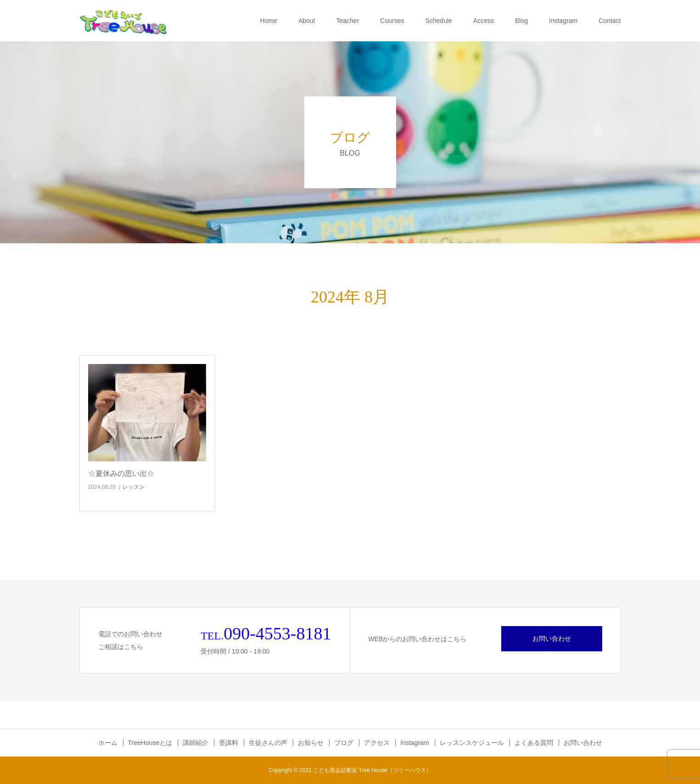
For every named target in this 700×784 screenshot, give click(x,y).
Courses (392, 21)
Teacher (348, 21)
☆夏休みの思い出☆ (121, 473)
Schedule (438, 21)
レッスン (134, 487)
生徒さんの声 (268, 743)
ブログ (344, 743)
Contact (610, 21)
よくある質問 (534, 743)
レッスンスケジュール (472, 743)
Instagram (563, 21)
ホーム (108, 743)
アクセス (377, 743)
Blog (521, 21)
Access (484, 21)
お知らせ (311, 743)
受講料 (229, 743)
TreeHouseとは (150, 743)
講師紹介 (196, 743)
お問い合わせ (552, 638)
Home (269, 21)
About (307, 21)
